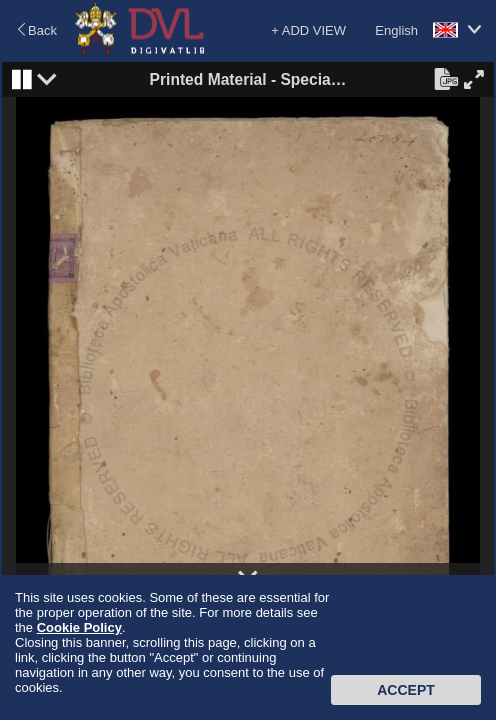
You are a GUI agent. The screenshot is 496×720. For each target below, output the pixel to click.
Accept (406, 690)
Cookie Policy (79, 627)
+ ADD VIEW (308, 30)
